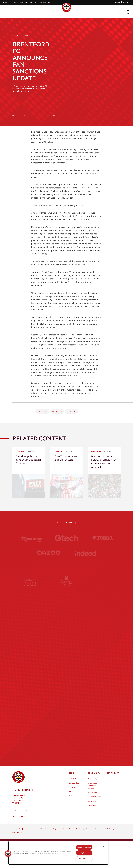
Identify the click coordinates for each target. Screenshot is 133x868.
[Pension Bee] (103, 581)
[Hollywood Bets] (30, 538)
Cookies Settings (84, 859)
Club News (17, 35)
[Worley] (66, 639)
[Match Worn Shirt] (66, 697)
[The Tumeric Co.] (66, 735)
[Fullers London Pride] (30, 581)
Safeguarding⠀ (45, 2)
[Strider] (66, 620)
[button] (8, 854)
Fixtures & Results (57, 15)
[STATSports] (30, 639)
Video (42, 15)
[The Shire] (66, 716)
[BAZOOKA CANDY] (30, 601)
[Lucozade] (103, 735)
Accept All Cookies (84, 847)
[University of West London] (30, 658)
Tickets (83, 15)
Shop (102, 15)
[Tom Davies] (103, 716)
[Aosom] (103, 620)
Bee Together (42, 411)
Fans (93, 15)
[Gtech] (66, 538)
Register (126, 2)
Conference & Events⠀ (12, 2)
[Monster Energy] (66, 601)
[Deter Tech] (30, 620)
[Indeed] (84, 553)
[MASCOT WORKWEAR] (103, 658)
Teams (73, 15)
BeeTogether (57, 411)
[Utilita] (30, 677)
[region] (58, 853)
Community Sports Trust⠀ (30, 2)
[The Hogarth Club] (30, 735)
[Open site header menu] (128, 11)
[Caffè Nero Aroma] (66, 754)
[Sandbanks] (30, 716)
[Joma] (103, 538)
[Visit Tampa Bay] (66, 658)
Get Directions (18, 820)
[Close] (104, 846)
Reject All (84, 853)
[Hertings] (103, 601)
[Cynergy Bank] (66, 581)
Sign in (117, 2)
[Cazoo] (49, 553)
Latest (32, 15)
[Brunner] (30, 697)
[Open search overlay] (119, 11)
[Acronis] (103, 639)
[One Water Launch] (103, 677)
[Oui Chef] (103, 697)
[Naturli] (66, 677)
